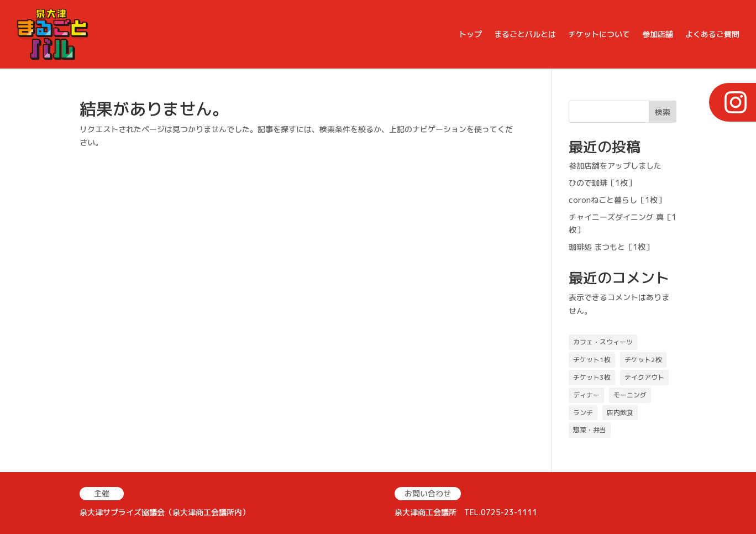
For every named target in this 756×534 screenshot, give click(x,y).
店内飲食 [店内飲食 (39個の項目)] (620, 413)
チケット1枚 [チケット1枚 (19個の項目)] (592, 360)
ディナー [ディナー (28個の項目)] (586, 395)
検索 (663, 112)
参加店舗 (658, 34)
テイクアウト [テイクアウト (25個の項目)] (644, 377)
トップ (470, 34)
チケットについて (599, 34)
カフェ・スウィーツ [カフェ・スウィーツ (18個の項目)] (603, 342)
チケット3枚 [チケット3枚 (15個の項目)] (592, 377)
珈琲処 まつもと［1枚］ (611, 247)
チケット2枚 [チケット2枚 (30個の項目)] (643, 360)
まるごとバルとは (525, 34)
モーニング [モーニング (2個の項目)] (630, 395)
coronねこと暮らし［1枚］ (617, 200)
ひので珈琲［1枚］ (602, 183)
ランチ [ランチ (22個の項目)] (583, 413)
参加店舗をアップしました (615, 166)
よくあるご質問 (712, 34)
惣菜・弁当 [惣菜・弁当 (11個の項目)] (590, 430)
